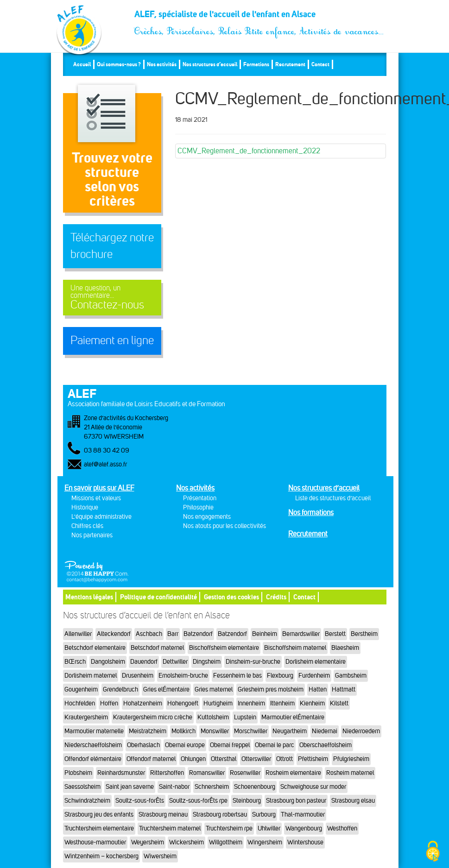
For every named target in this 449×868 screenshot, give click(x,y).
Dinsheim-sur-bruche (253, 662)
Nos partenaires (92, 535)
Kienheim (312, 703)
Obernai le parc (275, 745)
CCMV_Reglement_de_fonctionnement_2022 (249, 151)
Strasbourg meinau (163, 815)
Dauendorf (144, 662)
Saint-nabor (174, 787)
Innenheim (251, 703)
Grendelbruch (120, 689)
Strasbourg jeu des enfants (99, 815)
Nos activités (162, 64)
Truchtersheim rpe (229, 828)
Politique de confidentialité (158, 597)
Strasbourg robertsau (220, 815)
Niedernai (325, 731)
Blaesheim (345, 648)
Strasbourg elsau (353, 801)
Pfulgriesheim (351, 759)
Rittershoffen (167, 773)
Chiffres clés (87, 526)
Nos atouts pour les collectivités (224, 526)
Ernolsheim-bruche (183, 676)
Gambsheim (351, 676)
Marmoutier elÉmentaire (293, 717)
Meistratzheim (148, 731)
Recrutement (290, 64)
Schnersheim (212, 787)
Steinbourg (247, 801)
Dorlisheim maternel (91, 676)
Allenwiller (78, 634)
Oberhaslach (143, 745)
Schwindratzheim (87, 801)
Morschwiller (251, 731)
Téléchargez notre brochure (112, 246)
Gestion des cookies (231, 597)
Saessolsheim (82, 787)
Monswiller (215, 731)
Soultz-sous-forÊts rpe (198, 801)
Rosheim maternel (350, 773)
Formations (256, 64)
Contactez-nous (112, 298)
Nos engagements (207, 517)
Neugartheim (290, 731)
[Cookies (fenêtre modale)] (433, 852)
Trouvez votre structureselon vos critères (112, 179)
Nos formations (311, 513)
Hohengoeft (183, 703)
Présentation (200, 498)
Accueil (82, 64)
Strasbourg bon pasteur (296, 801)
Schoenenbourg (255, 787)
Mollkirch (183, 731)
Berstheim (364, 634)
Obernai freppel (230, 745)
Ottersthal (224, 759)
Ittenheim (282, 703)
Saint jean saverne (130, 787)
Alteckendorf (114, 634)
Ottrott (285, 759)
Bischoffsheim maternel (295, 648)
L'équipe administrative (101, 517)
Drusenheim (138, 676)
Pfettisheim (313, 759)
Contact (320, 64)
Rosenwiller (245, 773)
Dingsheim (207, 662)
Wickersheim (187, 842)
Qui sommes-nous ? (119, 64)
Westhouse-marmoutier (95, 842)
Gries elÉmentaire (166, 689)
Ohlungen (193, 759)
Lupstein (245, 717)
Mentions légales (89, 597)
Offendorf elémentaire (93, 759)
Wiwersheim (160, 856)
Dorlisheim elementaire (316, 662)
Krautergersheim (86, 717)
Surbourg (264, 815)
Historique (85, 507)
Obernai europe (185, 745)
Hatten (318, 689)
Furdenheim (314, 676)
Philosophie (198, 507)
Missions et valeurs (96, 498)
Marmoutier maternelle (94, 731)
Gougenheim (81, 689)
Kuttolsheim (213, 717)
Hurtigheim (218, 703)
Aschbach (149, 634)
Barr (173, 634)
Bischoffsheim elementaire (224, 648)
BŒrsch (75, 662)
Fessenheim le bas (237, 676)
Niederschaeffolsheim (93, 745)
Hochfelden (80, 703)
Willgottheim (226, 842)
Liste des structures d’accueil (333, 498)
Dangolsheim (108, 662)
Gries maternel (214, 689)
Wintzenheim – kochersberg (101, 856)
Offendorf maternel (151, 759)
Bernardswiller (301, 634)
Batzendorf (198, 634)
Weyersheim (148, 842)
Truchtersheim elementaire (99, 828)
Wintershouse (305, 842)
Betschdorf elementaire (95, 648)
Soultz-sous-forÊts (140, 801)
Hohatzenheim (143, 703)
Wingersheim (265, 842)
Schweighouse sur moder (313, 787)
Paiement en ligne (112, 340)
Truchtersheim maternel (170, 828)
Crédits (276, 597)
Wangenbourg (304, 828)
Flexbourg (280, 676)
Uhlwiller (269, 828)
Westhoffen (342, 828)
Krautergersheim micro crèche (153, 717)
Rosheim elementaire (293, 773)
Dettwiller (175, 662)
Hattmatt (344, 689)
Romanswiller (207, 773)
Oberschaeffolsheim (326, 745)
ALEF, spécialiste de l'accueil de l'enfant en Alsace (259, 17)
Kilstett (339, 703)
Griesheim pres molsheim (271, 689)
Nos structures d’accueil (210, 64)
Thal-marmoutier (303, 815)
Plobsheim (78, 773)
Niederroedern (361, 731)
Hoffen (109, 703)
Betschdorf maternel (157, 648)
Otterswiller (256, 759)
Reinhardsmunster (121, 773)
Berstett (335, 634)
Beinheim (265, 634)
